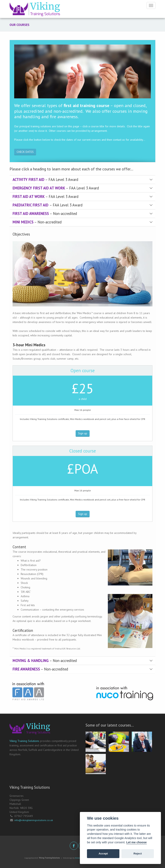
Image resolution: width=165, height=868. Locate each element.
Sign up (83, 433)
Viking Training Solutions (24, 741)
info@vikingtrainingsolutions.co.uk (34, 820)
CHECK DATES (25, 152)
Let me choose (137, 842)
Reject (138, 854)
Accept (103, 854)
